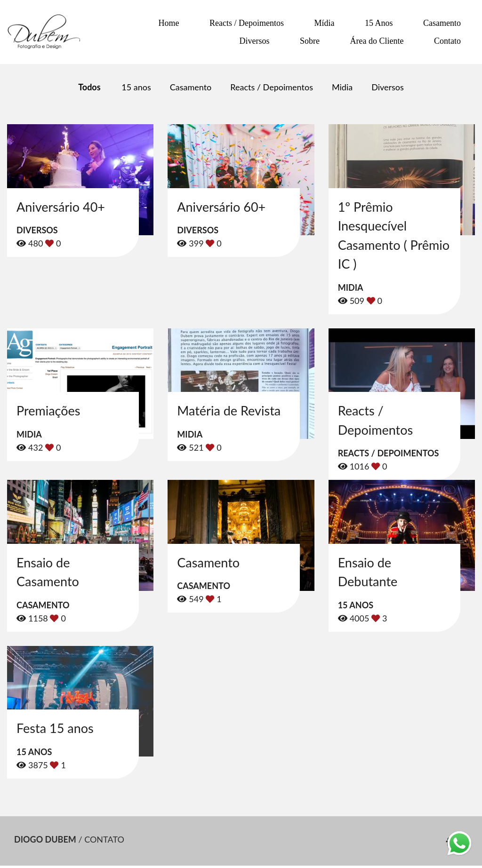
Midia (342, 87)
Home (169, 23)
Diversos (255, 41)
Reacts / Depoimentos (247, 23)
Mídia (325, 23)
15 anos (136, 87)
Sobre (310, 41)
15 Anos (379, 23)
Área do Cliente (377, 41)
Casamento (442, 23)
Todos (89, 87)
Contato (447, 41)
